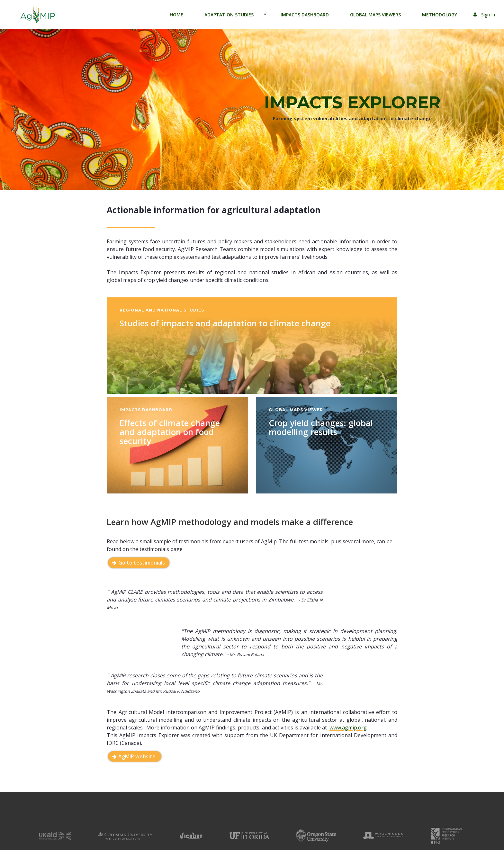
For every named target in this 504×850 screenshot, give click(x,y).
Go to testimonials (142, 563)
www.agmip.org (348, 737)
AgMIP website (138, 766)
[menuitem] (176, 15)
